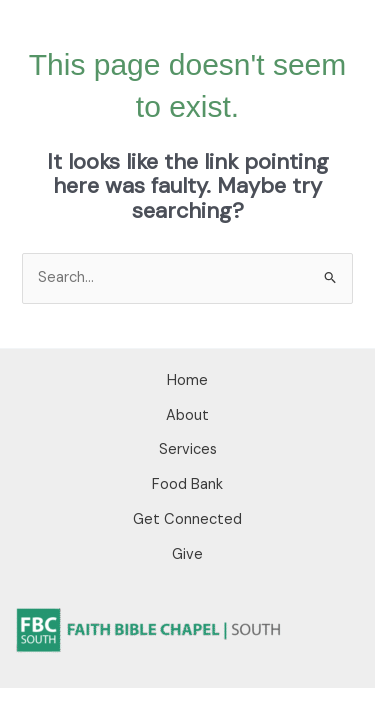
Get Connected (187, 519)
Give (187, 554)
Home (187, 380)
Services (188, 449)
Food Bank (187, 484)
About (187, 415)
